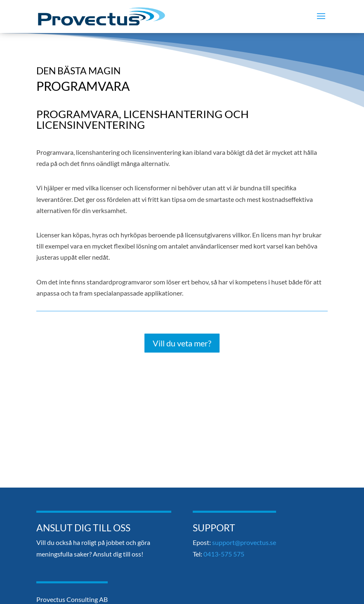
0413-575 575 (224, 554)
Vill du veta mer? (182, 343)
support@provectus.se (244, 542)
